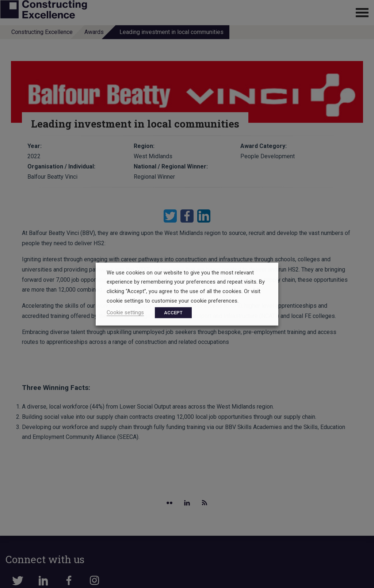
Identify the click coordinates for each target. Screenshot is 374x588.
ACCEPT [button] (173, 313)
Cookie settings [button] (125, 312)
